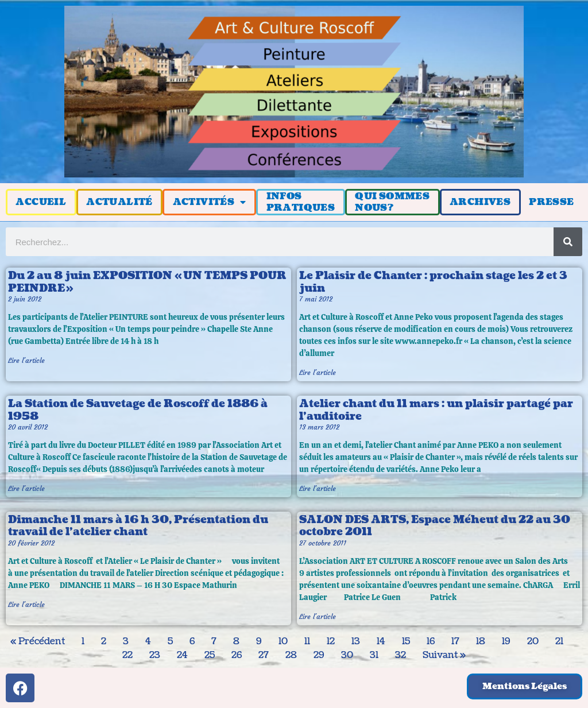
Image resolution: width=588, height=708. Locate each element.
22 (127, 655)
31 (374, 655)
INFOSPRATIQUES (301, 202)
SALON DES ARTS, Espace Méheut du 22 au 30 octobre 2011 (435, 526)
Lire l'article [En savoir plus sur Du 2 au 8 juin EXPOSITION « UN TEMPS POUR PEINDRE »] (26, 360)
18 (481, 641)
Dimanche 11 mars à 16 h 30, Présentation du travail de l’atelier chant (138, 526)
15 (406, 641)
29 (319, 655)
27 (264, 655)
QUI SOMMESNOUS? (392, 202)
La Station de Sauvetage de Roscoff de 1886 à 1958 (138, 410)
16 (431, 641)
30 (347, 655)
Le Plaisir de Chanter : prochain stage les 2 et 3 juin (433, 282)
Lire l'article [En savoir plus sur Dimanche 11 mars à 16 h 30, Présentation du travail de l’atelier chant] (26, 604)
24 (182, 655)
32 (401, 655)
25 (210, 655)
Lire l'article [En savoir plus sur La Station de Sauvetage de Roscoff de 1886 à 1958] (26, 488)
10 (283, 641)
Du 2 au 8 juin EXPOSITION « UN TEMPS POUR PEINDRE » (147, 282)
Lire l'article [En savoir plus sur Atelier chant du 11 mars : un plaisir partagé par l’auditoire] (318, 488)
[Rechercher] (568, 242)
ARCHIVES (480, 202)
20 (533, 641)
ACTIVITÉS (210, 202)
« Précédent (38, 641)
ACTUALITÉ (119, 202)
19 (506, 641)
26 (237, 655)
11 (307, 641)
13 (356, 641)
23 (155, 655)
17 (455, 641)
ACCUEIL (41, 202)
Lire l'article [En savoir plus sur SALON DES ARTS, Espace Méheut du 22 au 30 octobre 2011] (318, 616)
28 (291, 655)
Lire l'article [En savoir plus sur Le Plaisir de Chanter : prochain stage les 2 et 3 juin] (318, 372)
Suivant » (444, 655)
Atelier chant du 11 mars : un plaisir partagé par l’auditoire (436, 410)
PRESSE (551, 202)
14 (381, 641)
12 (331, 641)
